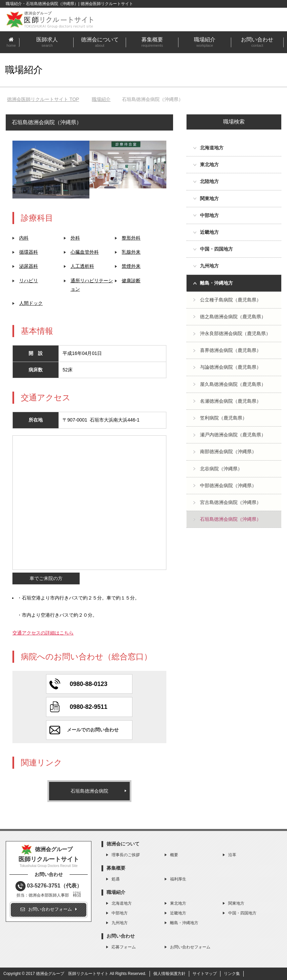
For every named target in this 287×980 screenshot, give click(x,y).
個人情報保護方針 (169, 974)
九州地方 (120, 923)
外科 (75, 238)
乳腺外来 (131, 252)
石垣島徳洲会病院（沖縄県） (231, 519)
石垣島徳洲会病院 (89, 791)
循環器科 (29, 252)
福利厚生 (178, 879)
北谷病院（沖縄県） (221, 469)
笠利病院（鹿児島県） (223, 418)
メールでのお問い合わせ (93, 730)
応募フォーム (124, 947)
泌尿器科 (29, 266)
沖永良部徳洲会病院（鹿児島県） (235, 333)
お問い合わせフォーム (190, 947)
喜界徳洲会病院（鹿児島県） (231, 350)
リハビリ (29, 281)
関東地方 (236, 903)
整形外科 (131, 238)
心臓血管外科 (85, 252)
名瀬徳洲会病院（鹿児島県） (231, 401)
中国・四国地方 (242, 913)
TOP (43, 99)
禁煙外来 (131, 266)
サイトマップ (205, 974)
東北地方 (178, 903)
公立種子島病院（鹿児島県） (231, 300)
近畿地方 (178, 913)
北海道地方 (122, 903)
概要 (174, 855)
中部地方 (120, 913)
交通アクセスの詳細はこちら (43, 633)
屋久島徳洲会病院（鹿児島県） (233, 384)
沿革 (232, 855)
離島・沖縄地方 (184, 923)
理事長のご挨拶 (126, 855)
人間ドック (31, 303)
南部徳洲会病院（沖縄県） (228, 451)
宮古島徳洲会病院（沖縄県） (231, 502)
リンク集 (232, 974)
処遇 (116, 879)
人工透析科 (82, 266)
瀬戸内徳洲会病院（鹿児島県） (233, 435)
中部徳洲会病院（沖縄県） (228, 485)
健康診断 (131, 281)
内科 (24, 238)
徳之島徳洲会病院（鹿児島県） (233, 317)
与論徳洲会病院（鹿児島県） (231, 367)
